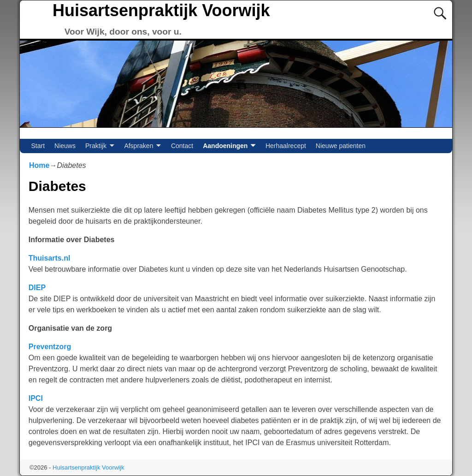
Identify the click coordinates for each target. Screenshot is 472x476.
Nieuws (65, 146)
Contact (182, 146)
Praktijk (96, 146)
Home (39, 165)
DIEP (37, 288)
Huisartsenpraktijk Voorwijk (161, 10)
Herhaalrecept (286, 146)
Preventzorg (50, 347)
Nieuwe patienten (341, 146)
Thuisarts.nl (50, 258)
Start (38, 146)
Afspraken (139, 146)
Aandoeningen (225, 146)
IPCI (36, 398)
